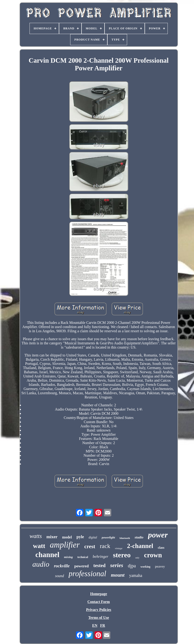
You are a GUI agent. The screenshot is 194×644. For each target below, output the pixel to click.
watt (39, 546)
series (117, 565)
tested (99, 565)
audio (41, 564)
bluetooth (125, 538)
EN (95, 625)
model (67, 537)
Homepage (99, 594)
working (146, 567)
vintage (118, 548)
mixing (69, 557)
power (158, 535)
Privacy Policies (99, 610)
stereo (122, 555)
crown (153, 555)
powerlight (108, 537)
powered (82, 566)
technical (83, 557)
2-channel (140, 546)
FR (103, 625)
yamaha (136, 575)
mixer (52, 537)
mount (118, 575)
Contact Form (99, 602)
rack (105, 546)
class (161, 548)
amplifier (65, 545)
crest (90, 546)
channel (47, 555)
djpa (132, 566)
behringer (100, 557)
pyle (80, 537)
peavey (160, 566)
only (137, 558)
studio (139, 537)
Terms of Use (99, 618)
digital (93, 537)
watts (36, 536)
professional (87, 574)
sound (59, 576)
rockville (62, 566)
